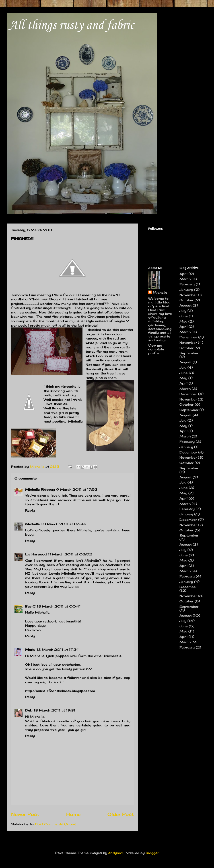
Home (73, 814)
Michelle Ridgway (40, 489)
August (185, 305)
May (183, 321)
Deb (29, 710)
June (184, 316)
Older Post (121, 814)
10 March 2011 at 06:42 (64, 524)
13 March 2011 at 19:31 (55, 710)
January (186, 290)
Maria (30, 649)
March (185, 279)
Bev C (30, 606)
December (188, 337)
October (186, 300)
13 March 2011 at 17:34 (58, 649)
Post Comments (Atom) (56, 824)
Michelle (32, 524)
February (187, 284)
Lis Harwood (36, 554)
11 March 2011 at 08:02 (70, 554)
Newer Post (25, 814)
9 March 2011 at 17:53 (77, 489)
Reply (30, 510)
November (188, 295)
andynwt (116, 853)
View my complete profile (156, 349)
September (189, 353)
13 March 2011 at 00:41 (59, 606)
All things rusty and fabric (71, 25)
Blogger (152, 853)
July (183, 311)
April (183, 274)
